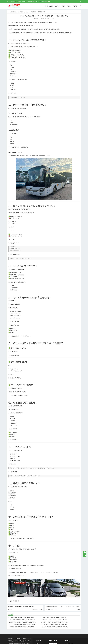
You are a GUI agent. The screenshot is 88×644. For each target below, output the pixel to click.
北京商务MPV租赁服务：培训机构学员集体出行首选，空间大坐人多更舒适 (58, 620)
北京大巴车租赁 (20, 576)
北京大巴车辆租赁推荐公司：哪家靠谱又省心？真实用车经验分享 (56, 624)
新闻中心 (69, 6)
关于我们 (75, 6)
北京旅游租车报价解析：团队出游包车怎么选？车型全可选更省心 (56, 622)
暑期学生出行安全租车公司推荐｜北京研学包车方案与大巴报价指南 (56, 627)
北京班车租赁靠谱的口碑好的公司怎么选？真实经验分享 (22, 627)
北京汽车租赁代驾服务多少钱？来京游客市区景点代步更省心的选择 (24, 624)
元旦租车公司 (14, 576)
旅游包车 (57, 6)
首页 (47, 6)
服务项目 (63, 6)
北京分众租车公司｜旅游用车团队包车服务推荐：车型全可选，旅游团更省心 (26, 618)
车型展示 (51, 6)
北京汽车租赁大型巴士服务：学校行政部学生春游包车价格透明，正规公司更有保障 (28, 622)
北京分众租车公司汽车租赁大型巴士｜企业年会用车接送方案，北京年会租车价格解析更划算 (30, 620)
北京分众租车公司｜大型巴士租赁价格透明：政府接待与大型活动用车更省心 (58, 618)
